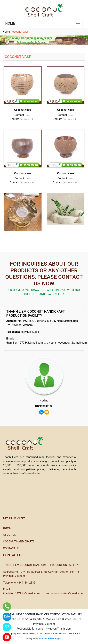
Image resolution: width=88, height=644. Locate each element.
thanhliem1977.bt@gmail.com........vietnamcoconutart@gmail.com (47, 343)
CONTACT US (11, 548)
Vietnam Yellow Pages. (50, 638)
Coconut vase (23, 110)
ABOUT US (9, 535)
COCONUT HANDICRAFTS (19, 542)
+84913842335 (30, 332)
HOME (10, 23)
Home (6, 32)
